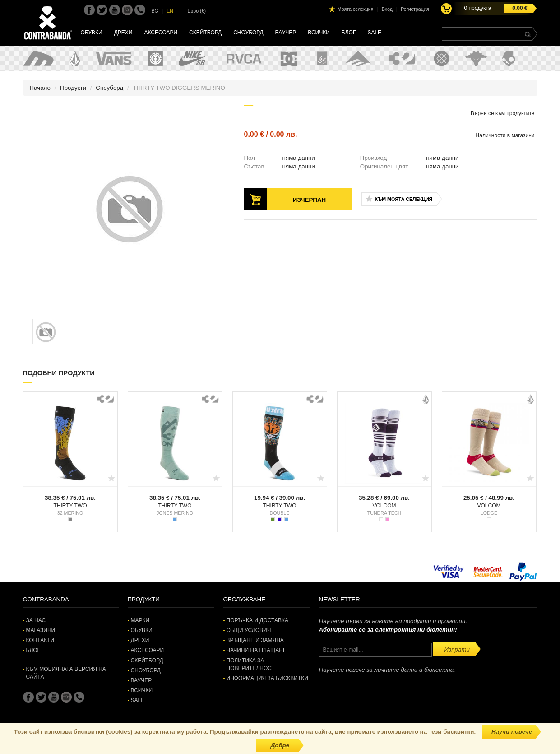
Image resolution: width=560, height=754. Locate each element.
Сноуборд (248, 33)
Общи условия (249, 630)
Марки (140, 620)
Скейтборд (205, 33)
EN (170, 11)
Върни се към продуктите (502, 113)
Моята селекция (356, 9)
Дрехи (123, 33)
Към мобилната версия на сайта (66, 673)
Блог (349, 33)
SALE (374, 33)
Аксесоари (161, 33)
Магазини (41, 630)
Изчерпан (309, 200)
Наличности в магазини (505, 135)
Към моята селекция (404, 199)
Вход (387, 9)
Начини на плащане (257, 650)
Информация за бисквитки (267, 678)
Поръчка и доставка (257, 620)
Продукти (73, 88)
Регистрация (415, 9)
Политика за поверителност (251, 664)
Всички (319, 33)
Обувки (92, 33)
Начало (40, 88)
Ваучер (286, 33)
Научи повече (512, 732)
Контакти (40, 640)
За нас (36, 620)
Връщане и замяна (255, 640)
